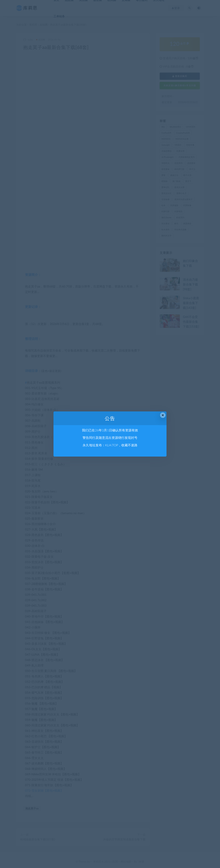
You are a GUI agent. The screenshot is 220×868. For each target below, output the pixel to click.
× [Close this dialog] (163, 415)
